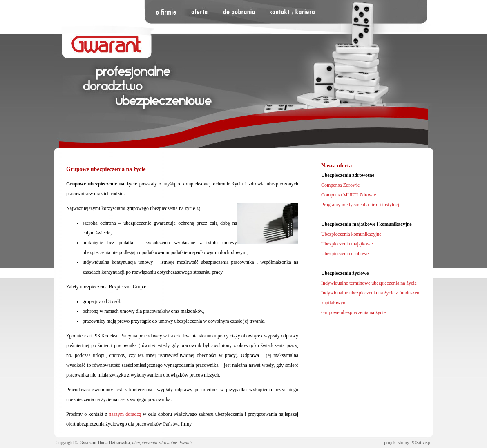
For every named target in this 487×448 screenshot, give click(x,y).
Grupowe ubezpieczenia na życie (353, 312)
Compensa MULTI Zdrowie (348, 195)
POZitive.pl (421, 442)
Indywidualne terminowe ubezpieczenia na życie (369, 283)
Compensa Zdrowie (340, 185)
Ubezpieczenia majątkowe (347, 244)
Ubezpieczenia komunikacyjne (351, 234)
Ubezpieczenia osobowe (345, 254)
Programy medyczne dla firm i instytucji (361, 205)
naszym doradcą (125, 414)
